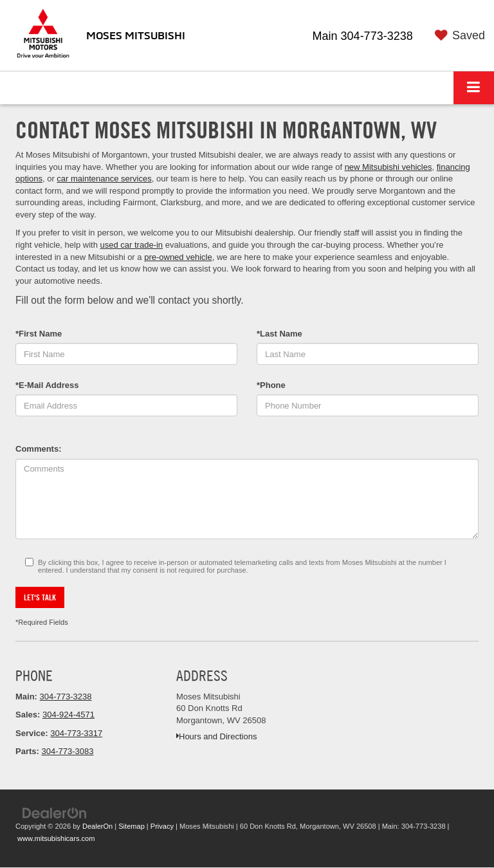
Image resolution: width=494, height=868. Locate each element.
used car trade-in (132, 245)
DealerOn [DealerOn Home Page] (97, 826)
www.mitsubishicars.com (56, 838)
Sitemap (132, 826)
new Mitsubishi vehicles (389, 167)
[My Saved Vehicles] (458, 36)
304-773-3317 (76, 733)
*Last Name (279, 334)
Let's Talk (40, 597)
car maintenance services (104, 179)
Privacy (162, 826)
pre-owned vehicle (178, 257)
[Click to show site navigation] (474, 88)
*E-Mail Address (47, 385)
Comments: (39, 449)
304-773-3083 (67, 751)
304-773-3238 (66, 697)
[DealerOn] (55, 812)
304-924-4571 (69, 715)
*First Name (39, 334)
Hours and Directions (216, 736)
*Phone (271, 385)
